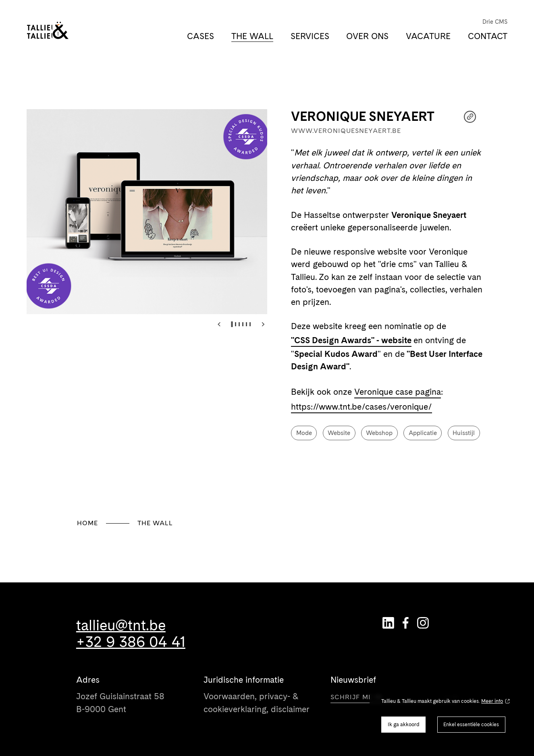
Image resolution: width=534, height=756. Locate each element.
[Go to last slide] (219, 324)
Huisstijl (464, 433)
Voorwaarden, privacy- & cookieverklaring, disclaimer (257, 702)
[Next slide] (263, 324)
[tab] (232, 324)
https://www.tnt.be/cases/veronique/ (362, 407)
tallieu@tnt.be (121, 625)
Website (339, 433)
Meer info (492, 701)
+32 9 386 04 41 (131, 642)
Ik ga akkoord (404, 724)
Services (310, 36)
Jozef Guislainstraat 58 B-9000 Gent (120, 702)
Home (87, 523)
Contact (488, 36)
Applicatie (423, 433)
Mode (304, 433)
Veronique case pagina (398, 392)
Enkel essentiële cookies (471, 724)
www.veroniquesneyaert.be (346, 131)
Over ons (367, 36)
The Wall (252, 36)
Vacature (428, 36)
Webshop (379, 433)
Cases (201, 36)
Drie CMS (495, 22)
